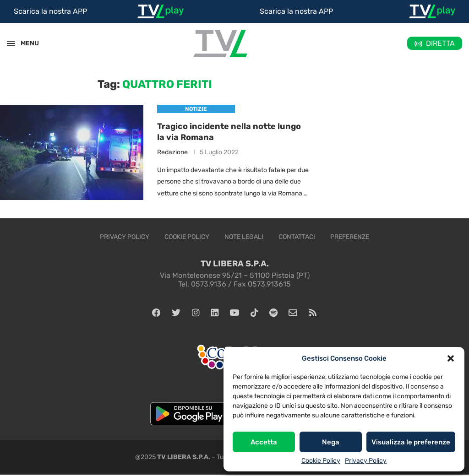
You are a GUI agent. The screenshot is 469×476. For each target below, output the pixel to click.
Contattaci (297, 237)
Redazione (172, 152)
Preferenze (350, 237)
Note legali (244, 237)
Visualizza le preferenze (411, 442)
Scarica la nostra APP (50, 11)
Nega (331, 442)
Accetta (264, 442)
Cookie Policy (321, 461)
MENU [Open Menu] (25, 43)
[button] (451, 358)
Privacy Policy (366, 461)
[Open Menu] (11, 43)
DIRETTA (440, 43)
